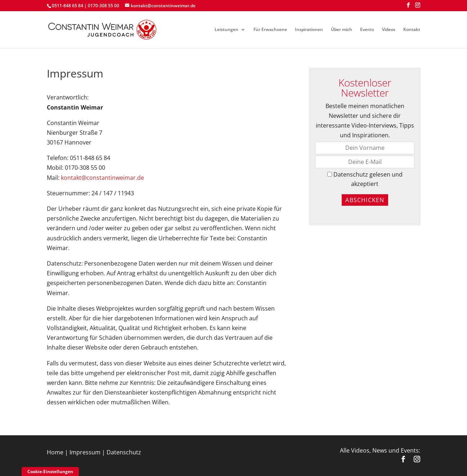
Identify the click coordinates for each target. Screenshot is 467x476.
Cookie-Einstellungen (50, 471)
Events (367, 30)
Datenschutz (124, 452)
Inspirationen (309, 30)
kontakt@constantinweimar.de (102, 178)
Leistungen (226, 30)
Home (55, 452)
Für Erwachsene (270, 30)
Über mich (342, 30)
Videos (389, 30)
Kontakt (412, 30)
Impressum (85, 452)
